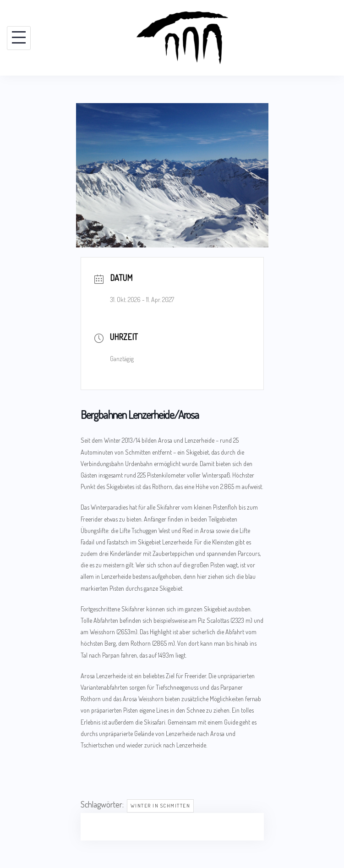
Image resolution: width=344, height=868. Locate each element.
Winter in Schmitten (161, 806)
